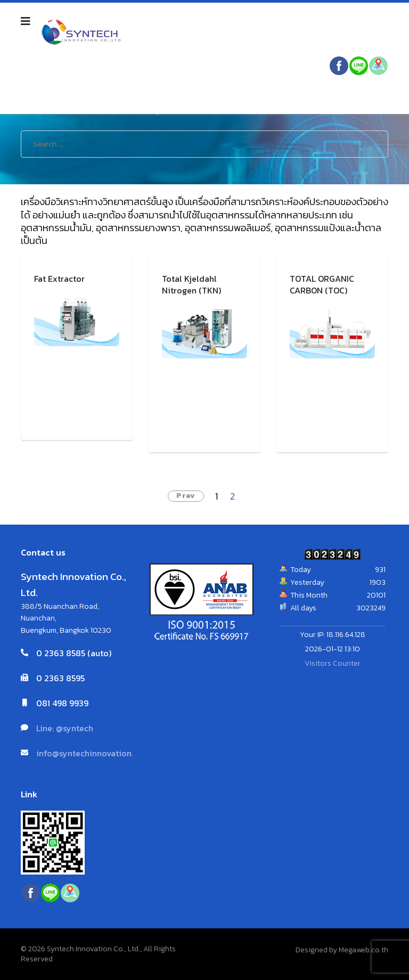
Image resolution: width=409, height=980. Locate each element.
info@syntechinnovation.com (93, 753)
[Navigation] (26, 21)
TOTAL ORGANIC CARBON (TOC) (322, 285)
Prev (186, 496)
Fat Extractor (59, 279)
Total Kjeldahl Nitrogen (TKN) (191, 285)
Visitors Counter (333, 663)
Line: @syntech (65, 728)
